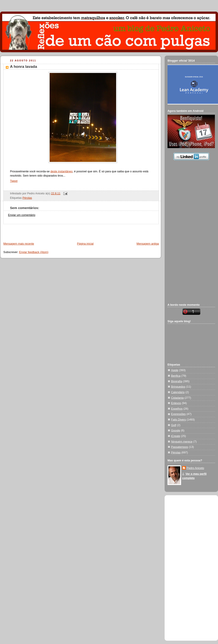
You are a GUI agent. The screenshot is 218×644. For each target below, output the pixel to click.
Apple (175, 370)
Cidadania (177, 398)
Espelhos (177, 409)
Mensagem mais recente (19, 244)
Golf (174, 425)
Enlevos (176, 403)
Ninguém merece (182, 442)
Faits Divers (179, 420)
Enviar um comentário (22, 215)
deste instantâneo (62, 171)
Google (176, 431)
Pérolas (27, 198)
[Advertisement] (52, 231)
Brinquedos (178, 387)
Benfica (176, 376)
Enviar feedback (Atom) (34, 252)
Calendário (178, 392)
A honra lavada (23, 67)
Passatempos (180, 447)
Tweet (14, 181)
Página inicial (85, 244)
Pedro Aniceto (195, 468)
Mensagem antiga (148, 244)
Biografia (177, 381)
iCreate (176, 436)
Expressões (178, 414)
